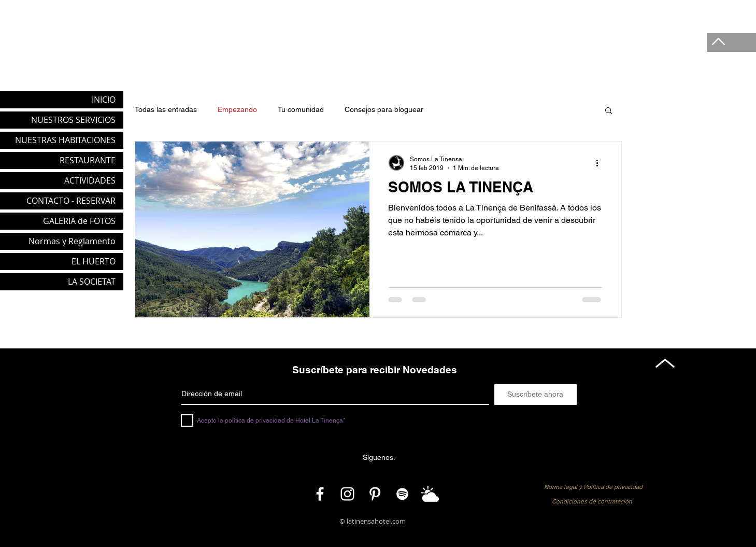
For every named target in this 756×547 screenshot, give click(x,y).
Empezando (237, 109)
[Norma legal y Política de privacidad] (593, 487)
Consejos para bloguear (384, 109)
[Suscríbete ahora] (536, 395)
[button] (609, 111)
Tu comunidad (301, 109)
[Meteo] (430, 494)
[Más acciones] (601, 163)
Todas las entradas (166, 109)
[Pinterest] (375, 494)
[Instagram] (347, 494)
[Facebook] (320, 494)
